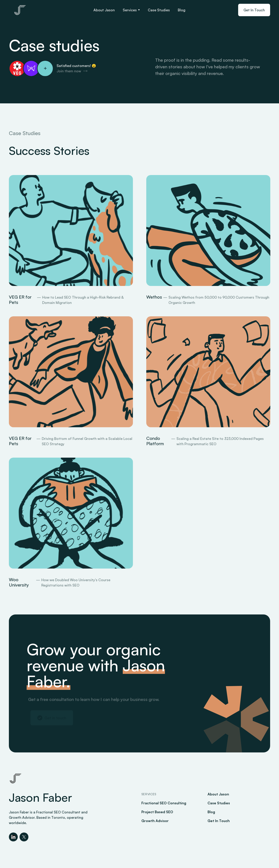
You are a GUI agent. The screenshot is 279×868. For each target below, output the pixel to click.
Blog (182, 10)
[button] (131, 10)
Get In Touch (254, 10)
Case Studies (159, 10)
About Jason (104, 10)
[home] (20, 10)
